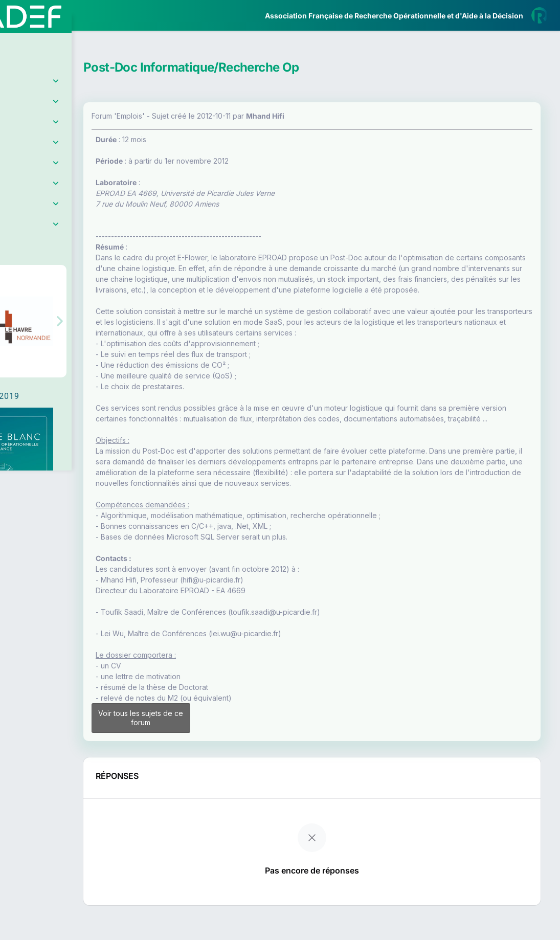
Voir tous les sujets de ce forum (200, 750)
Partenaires (42, 236)
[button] (15, 303)
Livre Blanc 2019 (52, 378)
